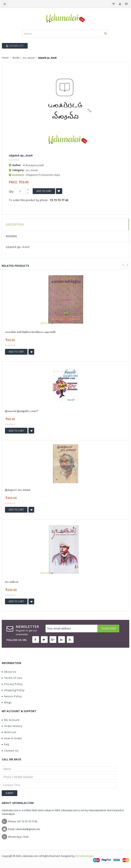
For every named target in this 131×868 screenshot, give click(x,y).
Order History (12, 726)
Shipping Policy (13, 690)
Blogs (7, 702)
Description (15, 224)
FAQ (6, 744)
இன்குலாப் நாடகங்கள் (18, 490)
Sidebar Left (15, 46)
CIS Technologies (84, 856)
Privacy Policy (12, 684)
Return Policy (12, 696)
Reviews (11, 236)
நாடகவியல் (12, 582)
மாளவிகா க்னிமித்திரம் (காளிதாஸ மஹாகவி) (30, 332)
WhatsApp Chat (18, 837)
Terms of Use (12, 678)
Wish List (9, 732)
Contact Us (10, 751)
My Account (11, 720)
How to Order (12, 738)
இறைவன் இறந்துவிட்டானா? (21, 411)
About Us (9, 672)
